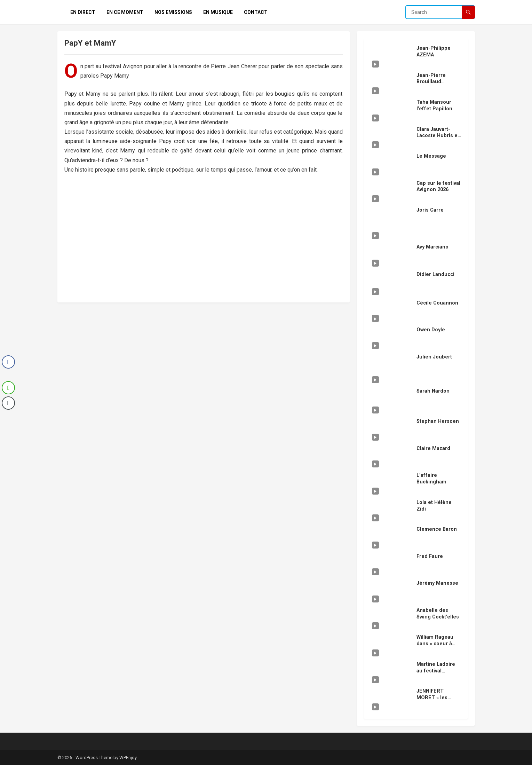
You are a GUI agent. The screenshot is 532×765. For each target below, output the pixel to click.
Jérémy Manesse (437, 583)
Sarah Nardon (433, 391)
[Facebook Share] (8, 362)
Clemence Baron (437, 529)
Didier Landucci (435, 274)
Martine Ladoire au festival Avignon (436, 671)
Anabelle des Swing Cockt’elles (438, 614)
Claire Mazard (433, 448)
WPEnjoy (128, 758)
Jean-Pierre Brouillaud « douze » (431, 82)
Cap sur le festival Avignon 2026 (438, 187)
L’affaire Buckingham (431, 479)
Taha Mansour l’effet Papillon (434, 105)
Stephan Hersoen (438, 421)
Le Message (431, 156)
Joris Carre (430, 210)
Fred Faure (430, 556)
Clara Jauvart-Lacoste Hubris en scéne (439, 136)
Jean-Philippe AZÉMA (434, 52)
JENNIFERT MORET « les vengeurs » (432, 697)
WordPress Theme (94, 758)
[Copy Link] (8, 403)
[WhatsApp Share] (8, 388)
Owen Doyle (431, 330)
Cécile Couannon (437, 303)
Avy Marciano (432, 247)
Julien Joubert (434, 357)
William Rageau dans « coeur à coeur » (435, 644)
